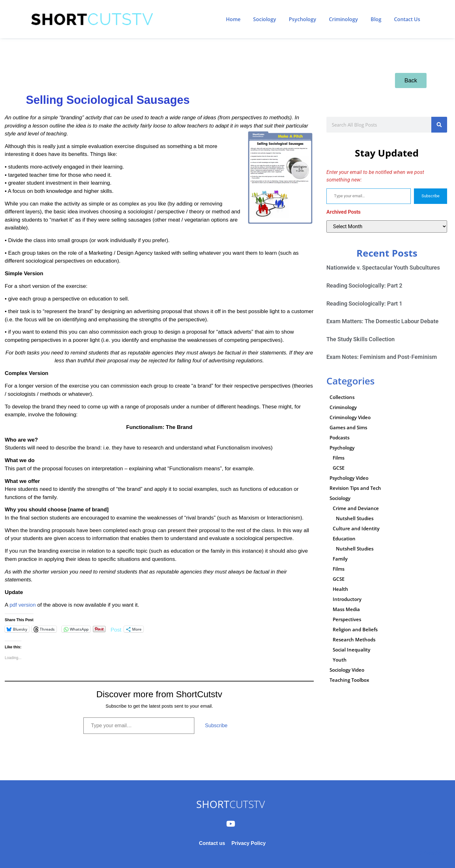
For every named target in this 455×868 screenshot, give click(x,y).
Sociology (265, 19)
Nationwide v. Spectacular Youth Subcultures (383, 268)
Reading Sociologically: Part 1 (364, 303)
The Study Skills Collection (361, 339)
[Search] (439, 125)
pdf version (23, 605)
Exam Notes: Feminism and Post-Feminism (382, 357)
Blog (376, 19)
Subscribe (216, 725)
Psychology (303, 19)
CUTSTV (231, 804)
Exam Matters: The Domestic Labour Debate (382, 321)
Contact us (212, 843)
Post (116, 629)
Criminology (343, 19)
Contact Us (407, 19)
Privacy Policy (249, 843)
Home (233, 19)
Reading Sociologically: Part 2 (364, 285)
